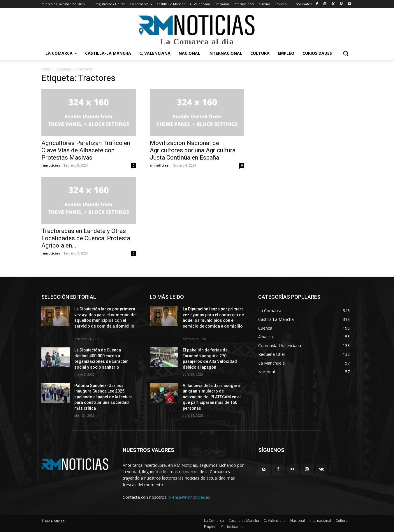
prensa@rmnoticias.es (189, 497)
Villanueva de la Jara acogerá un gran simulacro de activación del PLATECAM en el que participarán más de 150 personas (212, 397)
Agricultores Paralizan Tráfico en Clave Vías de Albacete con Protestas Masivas (86, 150)
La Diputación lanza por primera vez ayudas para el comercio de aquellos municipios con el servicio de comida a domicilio (105, 320)
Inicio (46, 69)
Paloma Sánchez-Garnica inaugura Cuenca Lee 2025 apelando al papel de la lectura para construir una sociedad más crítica (103, 397)
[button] (346, 53)
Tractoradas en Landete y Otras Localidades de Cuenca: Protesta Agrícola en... (86, 238)
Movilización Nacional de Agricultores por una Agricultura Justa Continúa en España (193, 150)
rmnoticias (51, 165)
